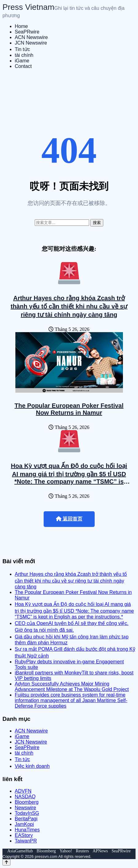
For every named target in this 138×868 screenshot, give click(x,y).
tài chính (24, 55)
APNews (100, 851)
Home (21, 26)
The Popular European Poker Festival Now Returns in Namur (69, 409)
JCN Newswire (31, 43)
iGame (22, 61)
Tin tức (22, 49)
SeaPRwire (27, 32)
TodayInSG (27, 813)
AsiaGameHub (20, 851)
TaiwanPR (26, 841)
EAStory (24, 835)
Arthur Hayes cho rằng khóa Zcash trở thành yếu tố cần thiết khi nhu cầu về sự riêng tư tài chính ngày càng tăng (69, 306)
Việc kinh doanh (32, 766)
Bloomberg (27, 802)
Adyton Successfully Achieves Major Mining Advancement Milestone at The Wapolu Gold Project (72, 687)
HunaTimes (27, 830)
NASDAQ (25, 797)
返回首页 (69, 519)
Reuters (82, 851)
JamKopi (24, 824)
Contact (23, 66)
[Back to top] (6, 862)
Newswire (25, 808)
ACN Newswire (31, 37)
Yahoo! (66, 851)
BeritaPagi (26, 819)
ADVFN (23, 791)
